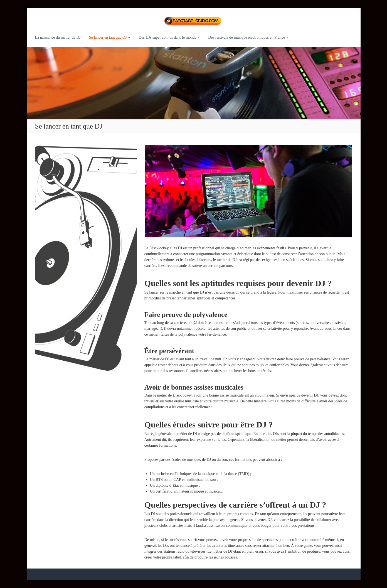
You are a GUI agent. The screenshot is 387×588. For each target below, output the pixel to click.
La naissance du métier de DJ (58, 37)
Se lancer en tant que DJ (108, 37)
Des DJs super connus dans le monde (167, 37)
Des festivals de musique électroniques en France (247, 37)
